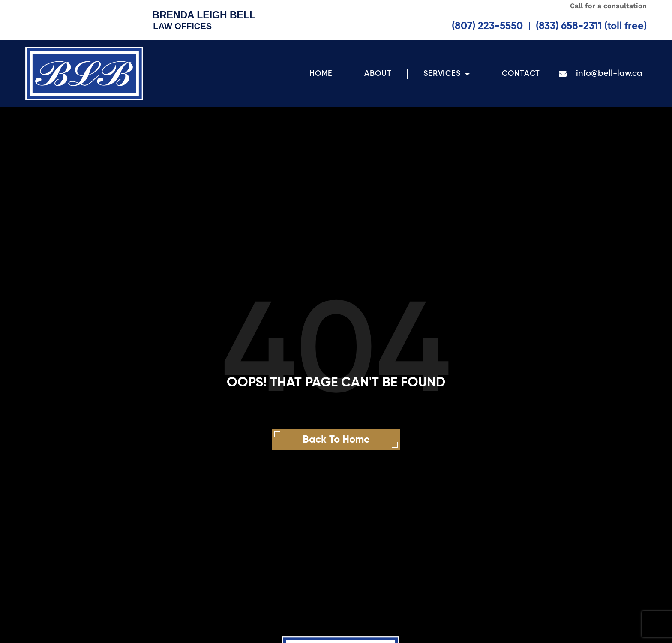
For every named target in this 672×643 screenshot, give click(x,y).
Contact (521, 74)
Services (447, 74)
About (378, 74)
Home (321, 74)
